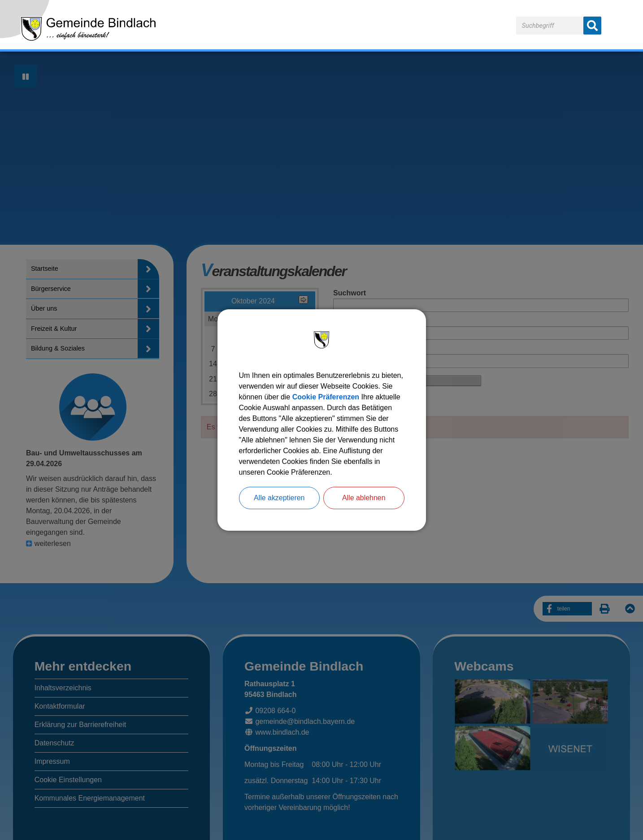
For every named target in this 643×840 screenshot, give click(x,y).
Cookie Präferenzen (326, 397)
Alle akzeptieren (279, 498)
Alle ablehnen (364, 498)
